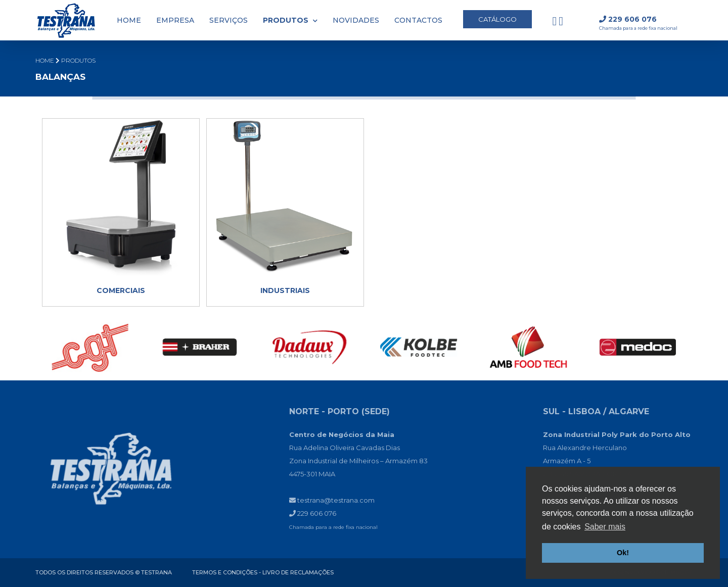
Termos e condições (225, 572)
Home (45, 60)
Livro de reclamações (298, 572)
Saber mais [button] (605, 527)
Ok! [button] (623, 553)
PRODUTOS (78, 60)
